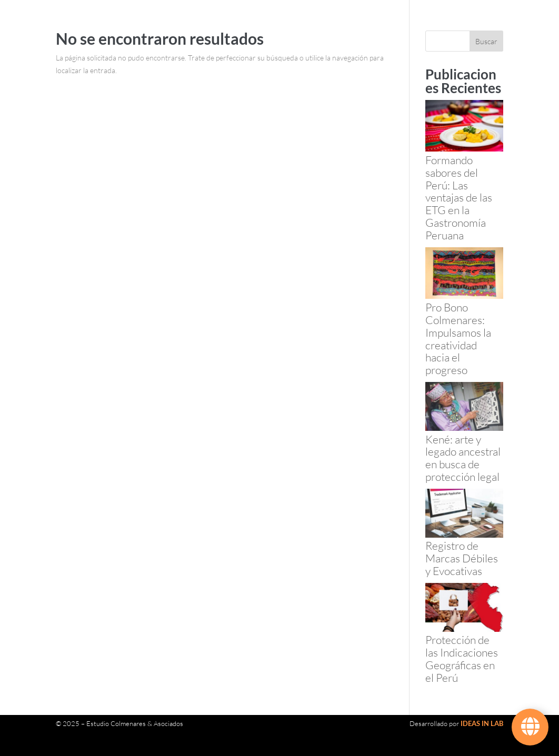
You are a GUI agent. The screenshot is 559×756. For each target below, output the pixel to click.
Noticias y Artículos (169, 69)
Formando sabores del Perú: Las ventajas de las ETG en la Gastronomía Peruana (459, 198)
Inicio (148, 29)
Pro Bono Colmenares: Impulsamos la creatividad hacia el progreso (458, 339)
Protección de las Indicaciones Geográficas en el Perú (462, 658)
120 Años (181, 29)
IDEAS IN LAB (482, 723)
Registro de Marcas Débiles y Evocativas (462, 558)
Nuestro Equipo (238, 29)
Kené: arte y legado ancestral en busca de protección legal (463, 458)
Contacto (224, 69)
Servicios (285, 29)
